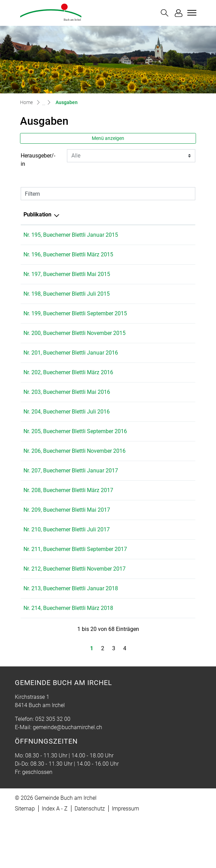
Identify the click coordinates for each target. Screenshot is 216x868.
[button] (165, 13)
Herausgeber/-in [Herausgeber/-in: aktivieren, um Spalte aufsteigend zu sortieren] (146, 215)
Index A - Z (55, 858)
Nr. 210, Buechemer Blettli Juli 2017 (67, 563)
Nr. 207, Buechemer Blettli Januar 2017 (71, 504)
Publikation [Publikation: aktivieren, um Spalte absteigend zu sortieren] (37, 215)
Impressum (125, 858)
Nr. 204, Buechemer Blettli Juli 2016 (67, 428)
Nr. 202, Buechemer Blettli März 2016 (68, 389)
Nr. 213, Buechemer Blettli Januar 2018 (71, 638)
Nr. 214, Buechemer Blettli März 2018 (68, 658)
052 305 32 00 (53, 769)
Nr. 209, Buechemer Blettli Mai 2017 (67, 543)
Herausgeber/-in (38, 160)
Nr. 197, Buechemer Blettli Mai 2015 (67, 274)
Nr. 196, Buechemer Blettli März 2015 (68, 254)
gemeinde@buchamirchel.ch (67, 777)
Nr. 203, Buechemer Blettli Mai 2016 (67, 409)
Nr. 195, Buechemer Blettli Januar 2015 (71, 235)
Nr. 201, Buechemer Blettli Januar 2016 (71, 369)
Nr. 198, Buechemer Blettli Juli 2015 (67, 294)
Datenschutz (90, 858)
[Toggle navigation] (191, 13)
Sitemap (25, 858)
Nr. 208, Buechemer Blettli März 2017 (68, 523)
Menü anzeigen (108, 138)
